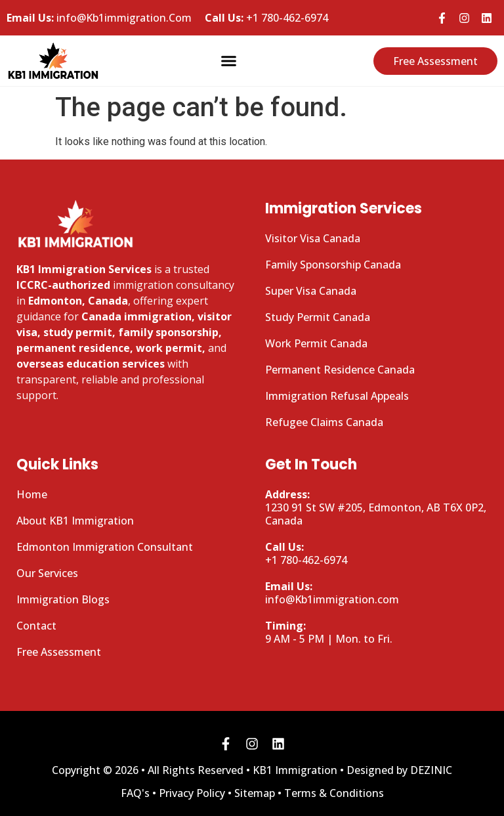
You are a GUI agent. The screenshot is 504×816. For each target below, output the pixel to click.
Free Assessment (59, 652)
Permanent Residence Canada (340, 370)
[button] (229, 61)
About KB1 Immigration (75, 521)
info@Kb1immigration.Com (99, 18)
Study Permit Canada (318, 317)
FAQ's (135, 793)
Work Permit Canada (316, 343)
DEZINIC (431, 770)
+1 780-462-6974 (266, 18)
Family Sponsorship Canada (333, 265)
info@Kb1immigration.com (332, 593)
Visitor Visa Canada (313, 238)
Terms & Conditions (334, 793)
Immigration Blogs (63, 599)
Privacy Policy (192, 793)
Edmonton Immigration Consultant (105, 547)
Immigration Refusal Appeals (337, 396)
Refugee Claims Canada (324, 422)
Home (32, 494)
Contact (36, 626)
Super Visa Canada (311, 291)
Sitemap (255, 793)
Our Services (47, 573)
